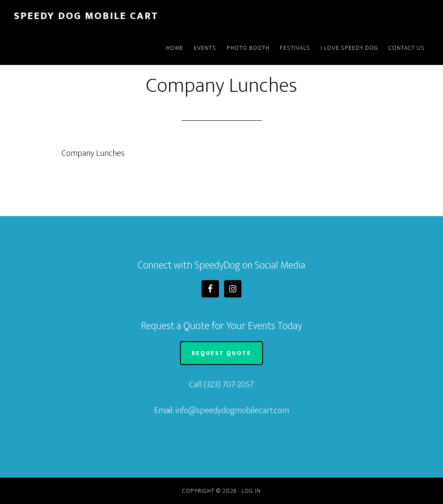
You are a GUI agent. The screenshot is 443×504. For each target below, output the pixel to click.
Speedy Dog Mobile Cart (86, 16)
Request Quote (221, 353)
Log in (251, 491)
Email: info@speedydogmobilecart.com (221, 410)
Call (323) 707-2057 (221, 384)
